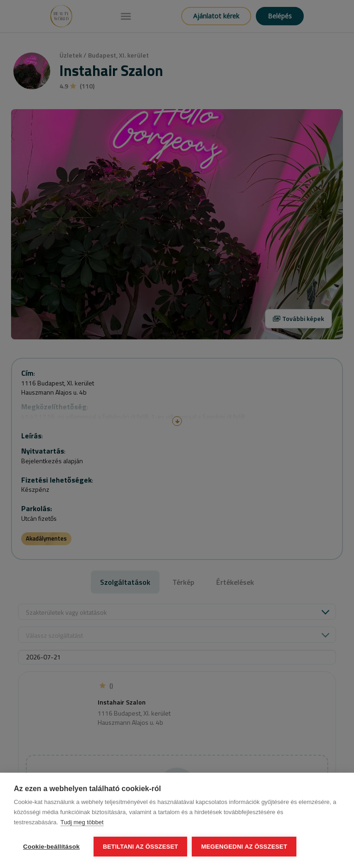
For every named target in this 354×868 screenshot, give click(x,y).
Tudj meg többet (82, 822)
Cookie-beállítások (51, 847)
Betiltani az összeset (141, 847)
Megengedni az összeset (244, 847)
